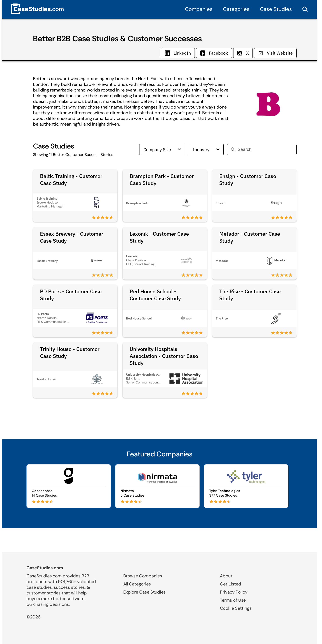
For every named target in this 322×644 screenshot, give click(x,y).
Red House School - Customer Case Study (155, 295)
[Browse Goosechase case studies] (69, 486)
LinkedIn (178, 53)
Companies (199, 9)
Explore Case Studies (144, 592)
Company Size (162, 149)
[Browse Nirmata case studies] (157, 486)
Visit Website (275, 53)
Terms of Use (233, 600)
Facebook (214, 53)
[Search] (265, 149)
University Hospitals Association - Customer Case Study (164, 356)
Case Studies (276, 9)
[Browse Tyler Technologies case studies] (246, 486)
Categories (236, 9)
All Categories (137, 584)
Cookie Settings (236, 608)
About (226, 576)
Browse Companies (143, 576)
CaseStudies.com (45, 568)
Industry (206, 149)
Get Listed (231, 584)
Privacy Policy (234, 592)
